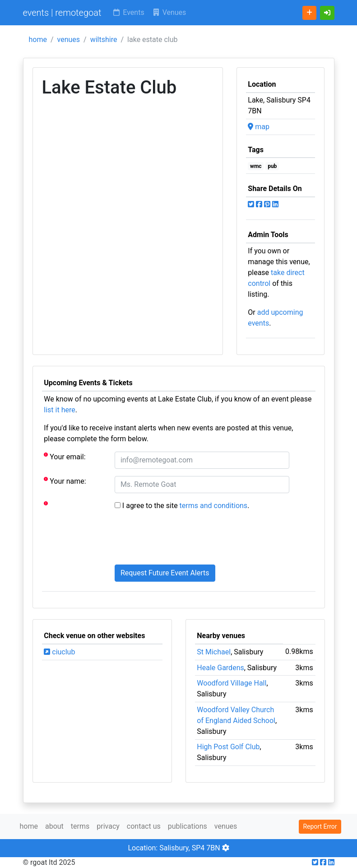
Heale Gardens (220, 668)
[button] (327, 13)
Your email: (65, 456)
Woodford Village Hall (232, 683)
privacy (108, 826)
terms (80, 826)
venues (69, 40)
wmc (256, 166)
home (38, 40)
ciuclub (59, 652)
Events (128, 12)
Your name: (65, 481)
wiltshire (104, 40)
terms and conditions (214, 506)
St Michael (214, 652)
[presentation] (183, 540)
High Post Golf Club (228, 747)
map (259, 127)
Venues (169, 12)
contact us (144, 826)
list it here (59, 410)
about (54, 826)
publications (188, 826)
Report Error (320, 826)
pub (272, 166)
